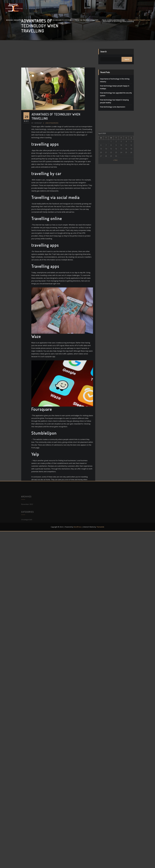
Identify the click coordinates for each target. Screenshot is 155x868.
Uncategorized (52, 219)
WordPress (77, 527)
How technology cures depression (113, 116)
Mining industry (14, 20)
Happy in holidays (35, 20)
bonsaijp (37, 219)
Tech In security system (59, 20)
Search (103, 55)
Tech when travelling (139, 20)
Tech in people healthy (87, 20)
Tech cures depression (113, 20)
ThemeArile (100, 527)
